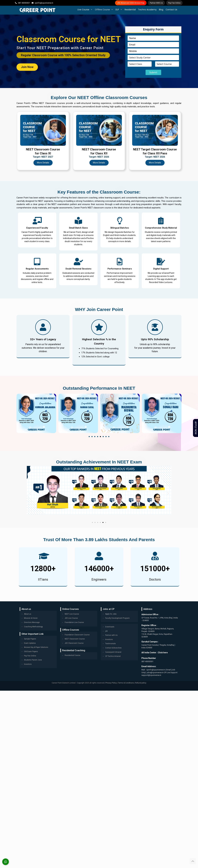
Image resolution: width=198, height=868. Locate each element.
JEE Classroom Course (74, 643)
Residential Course (72, 655)
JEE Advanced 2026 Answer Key (131, 3)
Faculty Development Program (117, 618)
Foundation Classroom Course (77, 635)
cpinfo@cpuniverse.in (44, 3)
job (106, 631)
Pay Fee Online (174, 3)
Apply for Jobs (111, 614)
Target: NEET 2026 (99, 157)
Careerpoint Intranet (113, 652)
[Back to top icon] (193, 861)
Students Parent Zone (33, 660)
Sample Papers (30, 639)
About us (28, 614)
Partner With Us (156, 3)
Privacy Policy (111, 683)
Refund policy (141, 683)
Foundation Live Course (74, 623)
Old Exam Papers (31, 652)
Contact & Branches (113, 648)
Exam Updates (30, 643)
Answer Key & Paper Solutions (36, 647)
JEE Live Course (71, 618)
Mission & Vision (31, 618)
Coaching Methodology (33, 627)
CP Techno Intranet (113, 656)
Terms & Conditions (126, 683)
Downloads (110, 627)
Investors (28, 664)
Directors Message (32, 623)
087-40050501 (24, 3)
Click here (163, 653)
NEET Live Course (72, 614)
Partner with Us (111, 635)
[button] (89, 437)
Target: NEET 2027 (43, 157)
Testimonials (110, 644)
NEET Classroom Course (75, 639)
